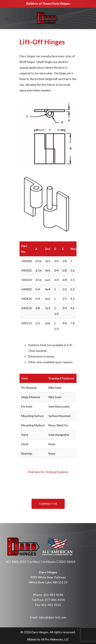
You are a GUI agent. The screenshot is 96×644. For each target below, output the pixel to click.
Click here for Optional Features (48, 472)
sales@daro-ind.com (52, 617)
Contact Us (48, 504)
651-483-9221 (51, 605)
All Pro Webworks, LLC (55, 639)
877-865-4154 (55, 600)
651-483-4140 (53, 595)
